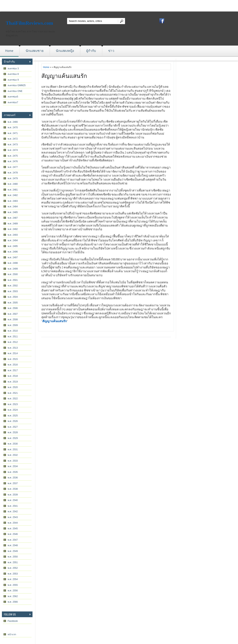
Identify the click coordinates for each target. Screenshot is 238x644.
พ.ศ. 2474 (13, 150)
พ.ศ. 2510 (13, 331)
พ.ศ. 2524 (13, 410)
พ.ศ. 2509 (13, 325)
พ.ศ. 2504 (13, 297)
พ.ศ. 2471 (13, 133)
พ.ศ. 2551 (13, 562)
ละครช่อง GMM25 (17, 85)
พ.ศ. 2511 (13, 337)
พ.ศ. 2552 (13, 568)
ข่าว (111, 51)
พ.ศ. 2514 (13, 353)
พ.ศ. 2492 (13, 229)
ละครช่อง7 (13, 102)
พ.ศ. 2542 (13, 512)
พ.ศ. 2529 (13, 438)
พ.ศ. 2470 (13, 127)
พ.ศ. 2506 (13, 308)
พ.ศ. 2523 (13, 404)
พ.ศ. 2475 (13, 156)
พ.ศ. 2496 (13, 252)
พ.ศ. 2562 (13, 596)
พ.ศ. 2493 (13, 235)
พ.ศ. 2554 (13, 579)
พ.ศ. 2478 (13, 173)
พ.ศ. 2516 (13, 365)
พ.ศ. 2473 (13, 145)
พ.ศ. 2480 (13, 184)
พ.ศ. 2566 (13, 602)
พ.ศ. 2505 (13, 303)
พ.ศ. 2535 (13, 472)
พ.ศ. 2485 (13, 212)
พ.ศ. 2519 (13, 382)
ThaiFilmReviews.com (29, 23)
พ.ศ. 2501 (13, 280)
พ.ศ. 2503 (13, 291)
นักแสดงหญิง (65, 51)
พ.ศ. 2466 (13, 122)
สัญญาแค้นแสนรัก (64, 75)
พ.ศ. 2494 (13, 240)
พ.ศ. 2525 (13, 416)
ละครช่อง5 (13, 97)
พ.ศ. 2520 (13, 387)
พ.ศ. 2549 (13, 551)
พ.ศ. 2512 (13, 342)
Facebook (13, 621)
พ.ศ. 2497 (13, 257)
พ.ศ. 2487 (13, 218)
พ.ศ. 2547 (13, 540)
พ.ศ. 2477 (13, 167)
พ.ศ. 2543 (13, 517)
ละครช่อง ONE (15, 91)
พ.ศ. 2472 (13, 139)
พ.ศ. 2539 (13, 495)
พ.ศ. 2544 (13, 523)
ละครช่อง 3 (13, 69)
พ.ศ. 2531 (13, 449)
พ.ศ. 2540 (13, 500)
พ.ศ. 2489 (13, 224)
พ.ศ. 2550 (13, 557)
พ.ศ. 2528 (13, 432)
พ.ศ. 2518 (13, 376)
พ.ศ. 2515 (13, 359)
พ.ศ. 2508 (13, 320)
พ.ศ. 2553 (13, 574)
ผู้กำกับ (91, 51)
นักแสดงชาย (35, 51)
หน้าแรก (12, 634)
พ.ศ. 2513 (13, 348)
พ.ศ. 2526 (13, 421)
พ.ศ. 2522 (13, 399)
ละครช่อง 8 (13, 74)
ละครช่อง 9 (13, 80)
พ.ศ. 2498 (13, 263)
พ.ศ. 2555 (13, 585)
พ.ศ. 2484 (13, 207)
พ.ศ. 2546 (13, 534)
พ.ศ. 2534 (13, 466)
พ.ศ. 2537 (13, 483)
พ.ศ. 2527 (13, 427)
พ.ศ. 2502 (13, 286)
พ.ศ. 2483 (13, 201)
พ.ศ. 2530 (13, 444)
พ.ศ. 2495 (13, 246)
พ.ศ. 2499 (13, 269)
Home (9, 51)
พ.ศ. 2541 (13, 506)
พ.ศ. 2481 (13, 190)
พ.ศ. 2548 (13, 545)
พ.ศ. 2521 (13, 393)
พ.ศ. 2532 (13, 455)
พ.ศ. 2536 (13, 478)
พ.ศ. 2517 (13, 370)
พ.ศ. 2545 (13, 529)
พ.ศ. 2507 (13, 314)
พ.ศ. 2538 (13, 489)
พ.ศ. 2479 (13, 178)
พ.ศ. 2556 (13, 591)
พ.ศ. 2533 (13, 461)
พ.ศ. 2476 (13, 161)
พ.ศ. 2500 (13, 274)
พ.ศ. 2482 (13, 195)
